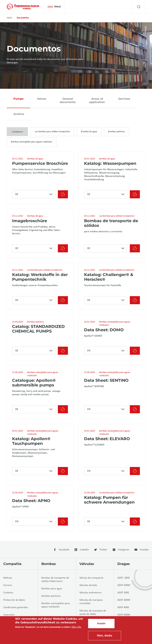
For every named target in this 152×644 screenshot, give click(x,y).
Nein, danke (105, 636)
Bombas (49, 564)
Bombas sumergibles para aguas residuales (32, 142)
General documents (68, 100)
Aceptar (101, 624)
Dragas (124, 564)
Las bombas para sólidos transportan (52, 132)
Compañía (12, 564)
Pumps (18, 99)
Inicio (9, 18)
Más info (76, 627)
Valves (42, 99)
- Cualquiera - (17, 132)
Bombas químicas (116, 132)
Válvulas (87, 564)
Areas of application (97, 100)
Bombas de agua (89, 132)
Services (124, 99)
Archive (19, 114)
